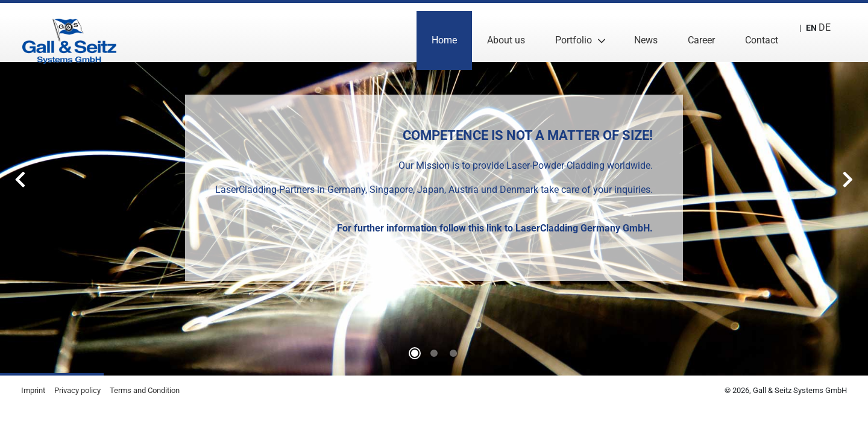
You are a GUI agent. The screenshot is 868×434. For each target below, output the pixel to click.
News (635, 32)
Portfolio (563, 32)
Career (690, 32)
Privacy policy (77, 390)
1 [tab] (434, 353)
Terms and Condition (145, 390)
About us (495, 32)
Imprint (33, 390)
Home (433, 32)
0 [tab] (415, 353)
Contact (751, 32)
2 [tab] (453, 353)
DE (817, 32)
